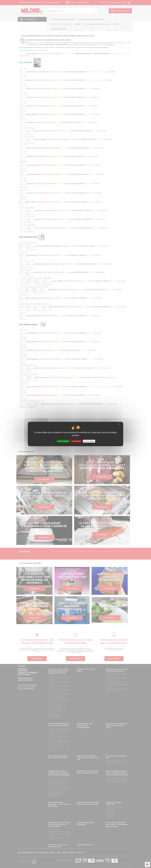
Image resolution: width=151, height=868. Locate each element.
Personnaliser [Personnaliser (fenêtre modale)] (89, 441)
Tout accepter (63, 441)
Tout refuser (76, 441)
